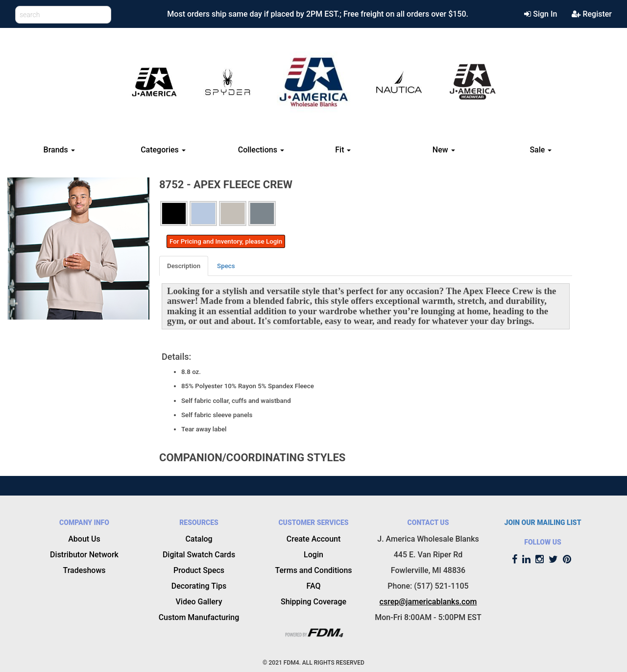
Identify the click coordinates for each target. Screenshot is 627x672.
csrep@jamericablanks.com (428, 602)
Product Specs (199, 570)
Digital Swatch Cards (199, 555)
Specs (226, 266)
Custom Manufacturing (199, 617)
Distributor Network (84, 555)
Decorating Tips (199, 586)
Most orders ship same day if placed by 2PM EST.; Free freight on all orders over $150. (318, 14)
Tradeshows (84, 570)
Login (313, 555)
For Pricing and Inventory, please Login (226, 241)
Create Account (314, 539)
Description (184, 266)
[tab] (184, 266)
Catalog (199, 539)
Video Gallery (199, 602)
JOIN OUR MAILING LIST (543, 523)
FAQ (314, 586)
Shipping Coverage (313, 602)
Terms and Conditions (313, 570)
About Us (84, 539)
